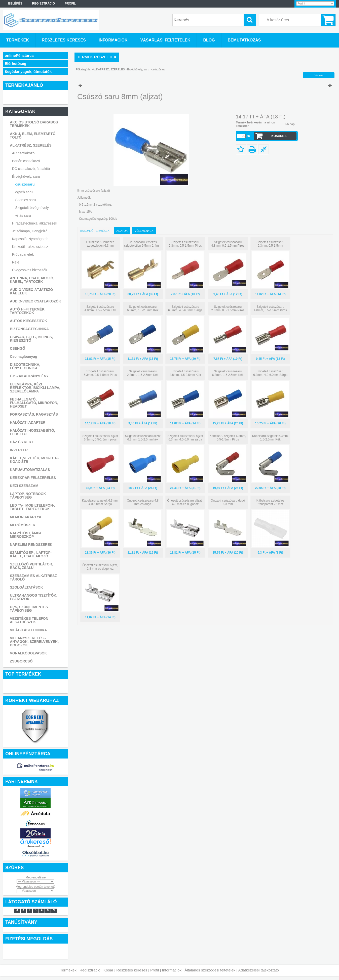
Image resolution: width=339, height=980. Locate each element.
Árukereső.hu (36, 846)
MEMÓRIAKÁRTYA (26, 517)
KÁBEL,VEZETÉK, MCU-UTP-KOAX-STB (34, 460)
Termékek (68, 970)
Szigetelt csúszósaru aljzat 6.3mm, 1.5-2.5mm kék (143, 438)
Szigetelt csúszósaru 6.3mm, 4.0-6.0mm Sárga (185, 308)
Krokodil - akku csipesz (30, 247)
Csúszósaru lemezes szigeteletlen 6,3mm (100, 244)
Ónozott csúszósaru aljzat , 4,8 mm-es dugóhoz (185, 502)
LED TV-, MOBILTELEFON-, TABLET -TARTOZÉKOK (32, 507)
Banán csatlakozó (26, 161)
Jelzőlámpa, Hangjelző (30, 231)
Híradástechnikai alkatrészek (35, 223)
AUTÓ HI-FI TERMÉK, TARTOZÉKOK (28, 311)
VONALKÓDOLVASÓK (28, 653)
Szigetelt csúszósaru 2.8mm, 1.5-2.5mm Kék (143, 373)
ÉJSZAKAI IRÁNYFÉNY (29, 376)
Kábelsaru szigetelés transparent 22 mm (270, 502)
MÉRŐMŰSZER (23, 525)
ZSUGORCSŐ (21, 661)
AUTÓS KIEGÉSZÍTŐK (28, 321)
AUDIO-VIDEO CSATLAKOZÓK (35, 301)
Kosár (108, 970)
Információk (172, 970)
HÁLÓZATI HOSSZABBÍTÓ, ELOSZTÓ (32, 432)
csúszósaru (25, 184)
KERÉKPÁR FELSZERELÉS (33, 478)
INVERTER (19, 450)
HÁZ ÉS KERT (22, 442)
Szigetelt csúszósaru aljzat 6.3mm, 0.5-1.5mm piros (100, 438)
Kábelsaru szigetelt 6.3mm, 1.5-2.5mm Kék (270, 438)
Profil (155, 970)
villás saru (23, 215)
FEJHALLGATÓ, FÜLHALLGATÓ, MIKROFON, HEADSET (34, 403)
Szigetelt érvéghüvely (32, 208)
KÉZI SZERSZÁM (24, 486)
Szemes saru (26, 200)
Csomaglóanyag (23, 357)
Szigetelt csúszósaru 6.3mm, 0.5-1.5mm (270, 244)
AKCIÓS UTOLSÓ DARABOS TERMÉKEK (34, 124)
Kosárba (279, 136)
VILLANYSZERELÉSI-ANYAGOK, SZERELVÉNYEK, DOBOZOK (34, 642)
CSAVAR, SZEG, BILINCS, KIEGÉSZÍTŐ (31, 339)
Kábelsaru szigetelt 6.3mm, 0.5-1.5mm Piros (228, 438)
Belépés (15, 4)
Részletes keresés (132, 970)
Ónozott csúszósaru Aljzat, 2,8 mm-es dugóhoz (100, 567)
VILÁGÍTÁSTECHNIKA (28, 630)
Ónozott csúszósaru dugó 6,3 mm (228, 502)
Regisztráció (90, 970)
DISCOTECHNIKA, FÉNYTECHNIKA (25, 366)
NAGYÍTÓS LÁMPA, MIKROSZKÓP (26, 535)
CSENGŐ (17, 348)
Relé (16, 262)
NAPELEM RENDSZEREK (31, 545)
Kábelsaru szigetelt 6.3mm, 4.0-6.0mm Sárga (100, 502)
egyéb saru (24, 192)
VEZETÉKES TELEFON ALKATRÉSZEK (29, 620)
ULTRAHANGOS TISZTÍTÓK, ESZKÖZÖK (33, 597)
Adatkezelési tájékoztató (258, 970)
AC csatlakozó (23, 153)
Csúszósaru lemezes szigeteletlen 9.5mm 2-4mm (143, 244)
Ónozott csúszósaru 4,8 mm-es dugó (143, 502)
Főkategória (83, 69)
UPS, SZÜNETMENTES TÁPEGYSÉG (29, 609)
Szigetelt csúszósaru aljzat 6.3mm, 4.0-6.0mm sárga (185, 438)
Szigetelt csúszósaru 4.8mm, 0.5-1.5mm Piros (228, 244)
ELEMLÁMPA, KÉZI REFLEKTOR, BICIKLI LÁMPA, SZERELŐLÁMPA (35, 388)
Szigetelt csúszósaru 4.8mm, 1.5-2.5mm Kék (100, 308)
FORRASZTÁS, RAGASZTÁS (34, 414)
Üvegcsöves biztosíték (30, 270)
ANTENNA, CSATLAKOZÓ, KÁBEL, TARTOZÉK (32, 280)
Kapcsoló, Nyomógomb (30, 239)
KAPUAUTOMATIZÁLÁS (30, 470)
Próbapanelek (23, 254)
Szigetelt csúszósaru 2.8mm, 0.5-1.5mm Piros (185, 244)
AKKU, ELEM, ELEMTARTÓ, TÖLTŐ (33, 136)
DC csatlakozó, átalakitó (31, 169)
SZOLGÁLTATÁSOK (26, 587)
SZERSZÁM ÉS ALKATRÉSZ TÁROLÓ (33, 577)
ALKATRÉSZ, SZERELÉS (31, 145)
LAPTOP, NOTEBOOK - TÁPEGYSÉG (29, 496)
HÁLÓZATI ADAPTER (28, 422)
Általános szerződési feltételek (210, 970)
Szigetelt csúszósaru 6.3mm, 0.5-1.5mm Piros (100, 373)
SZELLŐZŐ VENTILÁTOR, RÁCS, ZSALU (31, 566)
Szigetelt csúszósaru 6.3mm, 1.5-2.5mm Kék (143, 308)
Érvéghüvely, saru (26, 176)
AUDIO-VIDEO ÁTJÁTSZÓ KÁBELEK (31, 291)
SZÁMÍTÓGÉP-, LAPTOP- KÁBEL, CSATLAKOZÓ (31, 554)
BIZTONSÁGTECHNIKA (29, 329)
